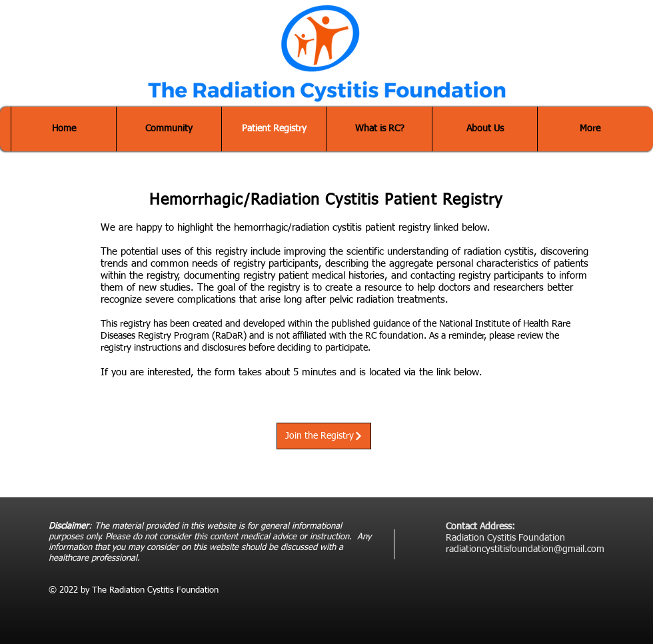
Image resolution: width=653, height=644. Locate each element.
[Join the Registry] (324, 436)
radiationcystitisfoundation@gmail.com (525, 549)
